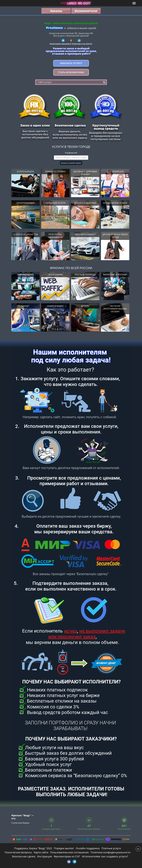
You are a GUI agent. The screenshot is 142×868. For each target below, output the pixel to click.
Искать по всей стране (71, 163)
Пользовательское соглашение (69, 852)
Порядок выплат (64, 848)
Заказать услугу (71, 63)
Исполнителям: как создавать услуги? (105, 856)
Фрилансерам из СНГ (67, 856)
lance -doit (76, 3)
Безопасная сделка (24, 856)
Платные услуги (111, 848)
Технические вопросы (18, 852)
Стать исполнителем (71, 72)
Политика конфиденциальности (111, 852)
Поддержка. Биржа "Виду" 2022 (33, 848)
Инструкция (44, 856)
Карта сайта (41, 852)
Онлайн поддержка (88, 848)
